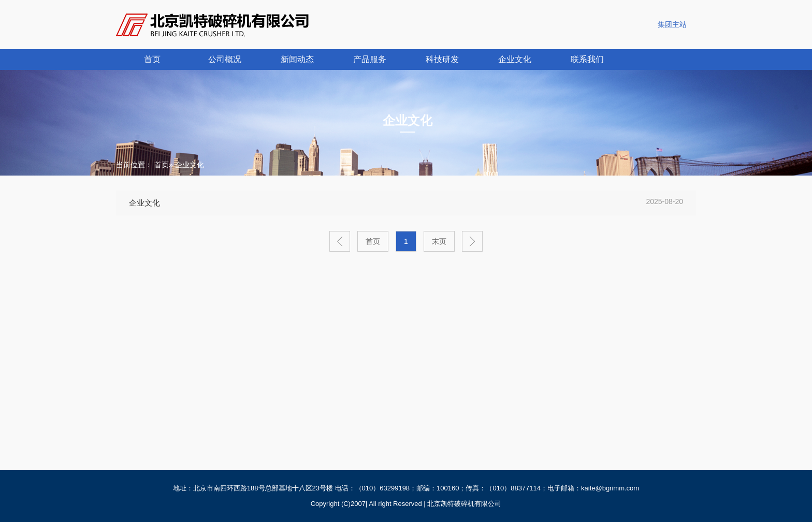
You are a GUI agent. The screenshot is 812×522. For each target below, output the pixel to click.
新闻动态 (297, 59)
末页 (439, 241)
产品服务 (370, 59)
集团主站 (672, 24)
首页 (152, 59)
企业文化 (515, 59)
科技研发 (442, 59)
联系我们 (587, 59)
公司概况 (225, 59)
